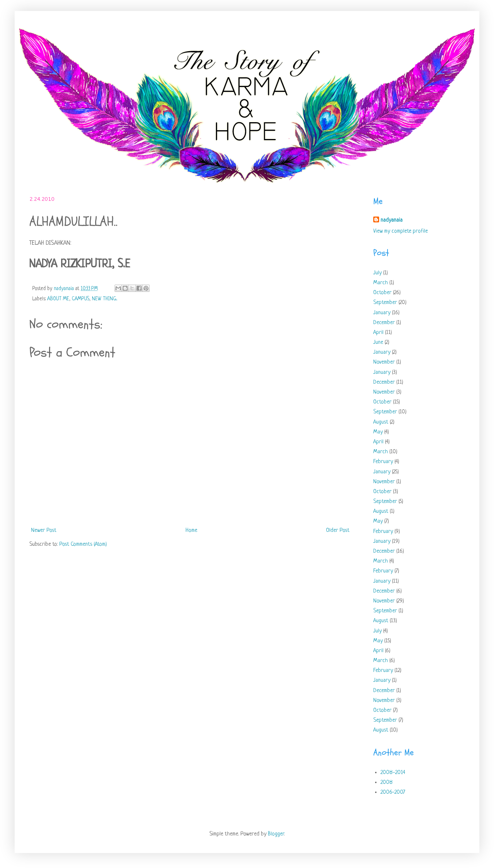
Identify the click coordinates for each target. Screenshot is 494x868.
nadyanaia (392, 220)
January (382, 313)
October (382, 293)
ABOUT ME (58, 299)
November (384, 362)
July (377, 273)
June (378, 343)
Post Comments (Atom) (83, 544)
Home (191, 531)
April (378, 333)
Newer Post (44, 531)
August (381, 422)
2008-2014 (393, 773)
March (381, 283)
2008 (387, 783)
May (378, 432)
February (383, 462)
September (385, 303)
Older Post (338, 531)
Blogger (276, 834)
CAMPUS (81, 299)
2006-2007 (393, 792)
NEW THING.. (104, 299)
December (384, 323)
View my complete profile (401, 231)
